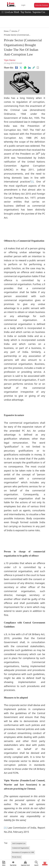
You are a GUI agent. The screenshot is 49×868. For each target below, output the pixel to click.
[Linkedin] (29, 68)
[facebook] (16, 68)
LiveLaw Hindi (12, 12)
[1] (32, 182)
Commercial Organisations (21, 848)
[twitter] (21, 68)
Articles (14, 31)
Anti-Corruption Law (19, 843)
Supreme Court (40, 12)
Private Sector (17, 857)
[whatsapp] (25, 68)
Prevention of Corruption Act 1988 (23, 852)
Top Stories (26, 12)
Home (6, 31)
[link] (34, 68)
